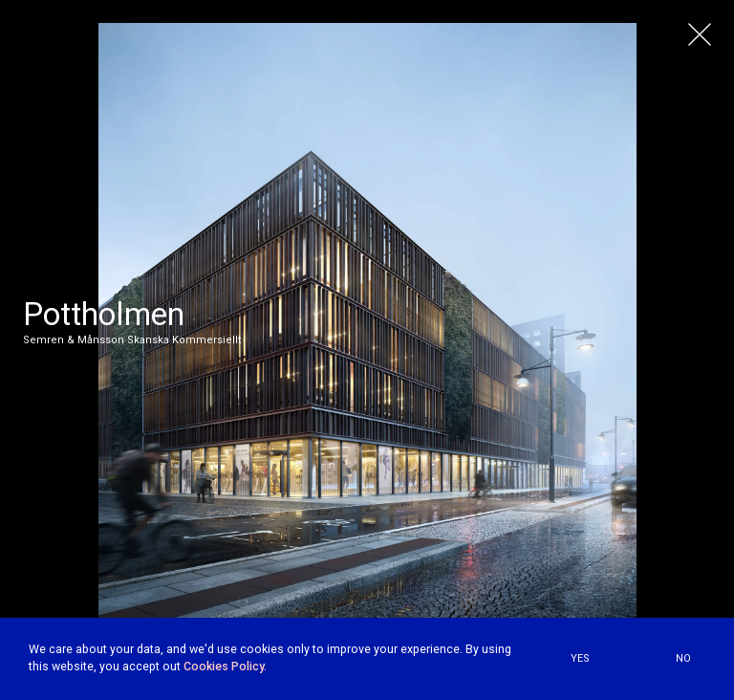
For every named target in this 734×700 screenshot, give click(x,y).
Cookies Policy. (225, 667)
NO (683, 658)
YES (580, 658)
